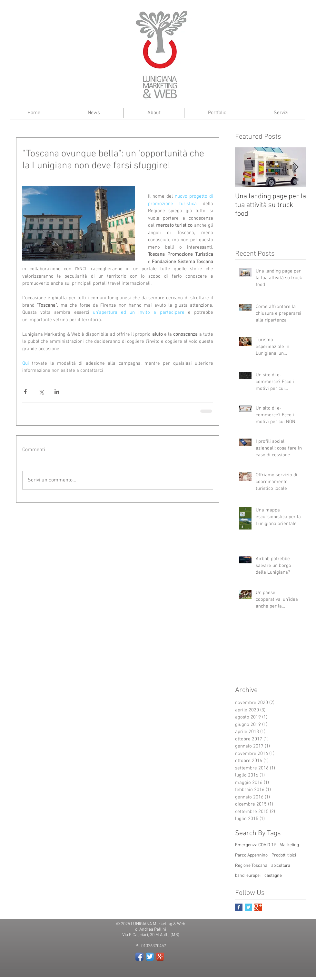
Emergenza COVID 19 (255, 845)
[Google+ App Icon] (160, 957)
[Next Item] (296, 167)
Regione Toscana (251, 866)
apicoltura (281, 866)
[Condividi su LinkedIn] (57, 392)
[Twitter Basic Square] (248, 907)
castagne (273, 876)
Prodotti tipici (284, 855)
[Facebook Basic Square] (239, 907)
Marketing (289, 845)
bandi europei (248, 876)
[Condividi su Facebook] (25, 392)
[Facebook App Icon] (139, 957)
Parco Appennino (251, 855)
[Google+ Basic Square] (258, 907)
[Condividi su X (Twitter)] (41, 392)
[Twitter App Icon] (150, 957)
